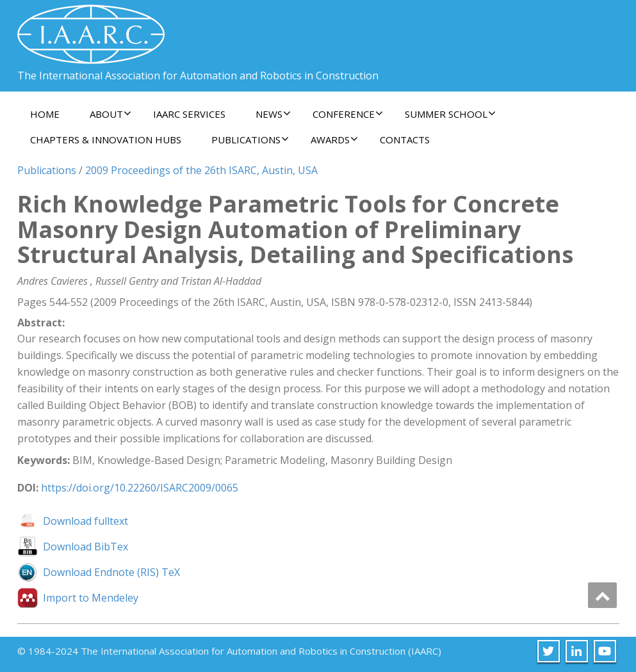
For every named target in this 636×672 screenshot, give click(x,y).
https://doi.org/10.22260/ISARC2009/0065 (140, 488)
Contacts (405, 140)
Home (45, 114)
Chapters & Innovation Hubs (106, 140)
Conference (348, 114)
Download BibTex (86, 547)
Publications (250, 140)
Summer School (450, 114)
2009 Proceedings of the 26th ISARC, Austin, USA (201, 170)
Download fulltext (86, 521)
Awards (334, 140)
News (273, 114)
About (110, 114)
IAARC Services (189, 114)
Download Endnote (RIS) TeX (111, 572)
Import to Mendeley (91, 598)
